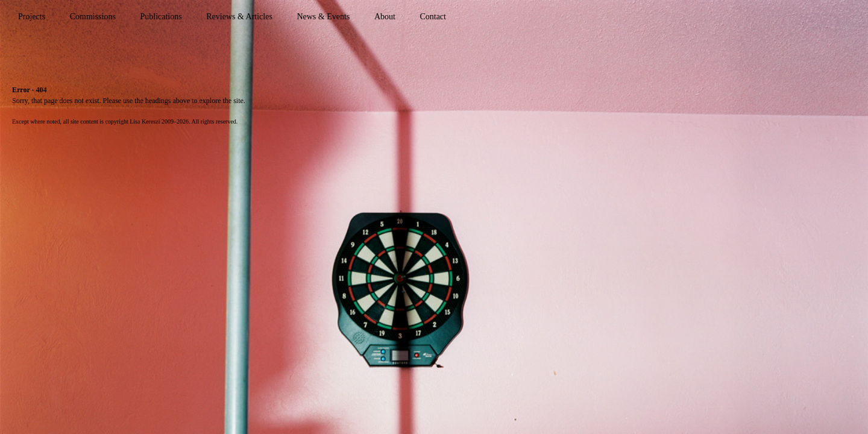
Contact (433, 17)
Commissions (93, 17)
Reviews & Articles (239, 17)
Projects (32, 17)
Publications (161, 17)
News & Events (323, 17)
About (385, 17)
